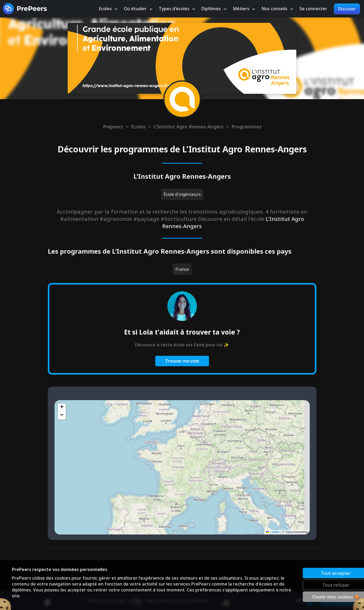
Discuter (347, 9)
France (182, 269)
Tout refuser (317, 585)
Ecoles (138, 127)
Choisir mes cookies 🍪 (317, 597)
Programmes (246, 127)
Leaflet (273, 532)
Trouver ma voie (182, 361)
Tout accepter (317, 573)
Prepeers (113, 127)
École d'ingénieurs (182, 194)
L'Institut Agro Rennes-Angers (189, 127)
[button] (62, 407)
